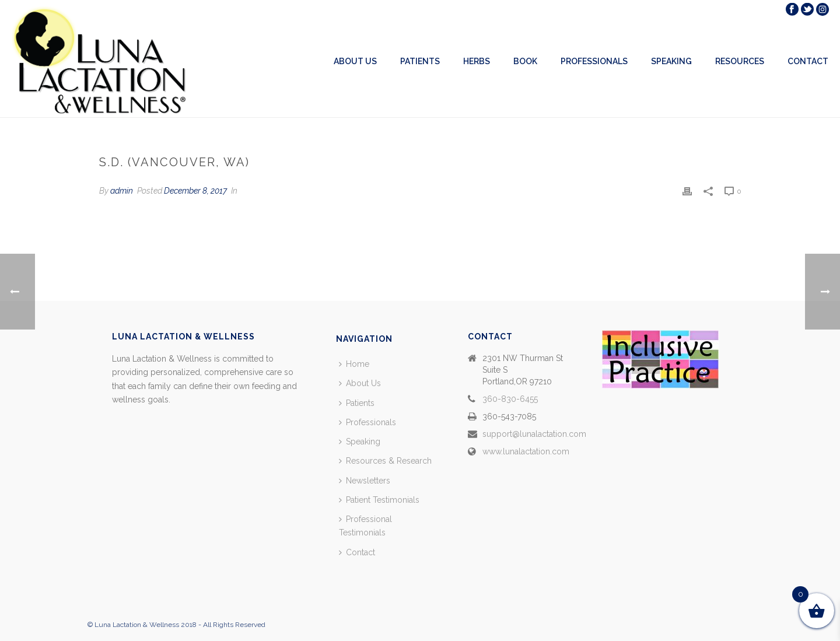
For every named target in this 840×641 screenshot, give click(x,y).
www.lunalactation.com (526, 451)
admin (122, 191)
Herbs (477, 61)
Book (525, 61)
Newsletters (365, 481)
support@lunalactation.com (534, 434)
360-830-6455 (510, 399)
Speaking (671, 61)
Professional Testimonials (365, 526)
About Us (355, 61)
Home (354, 364)
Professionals (594, 61)
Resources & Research (385, 461)
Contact (808, 61)
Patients (420, 61)
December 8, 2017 (195, 191)
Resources (740, 61)
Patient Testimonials (379, 500)
